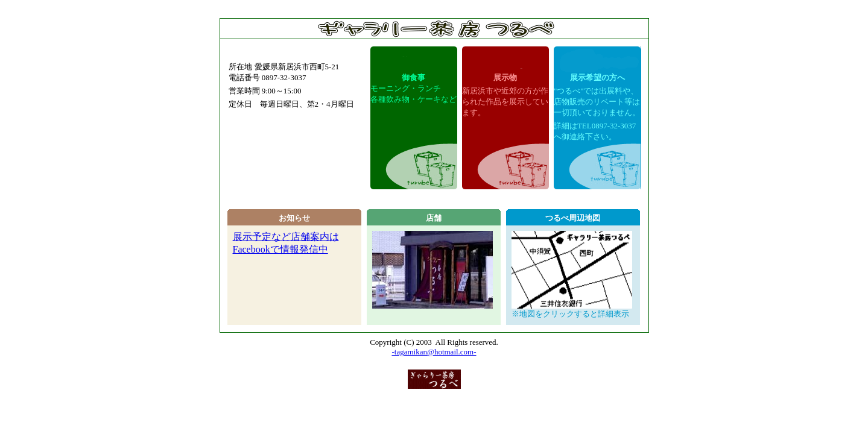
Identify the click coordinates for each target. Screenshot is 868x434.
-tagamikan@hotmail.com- (434, 352)
